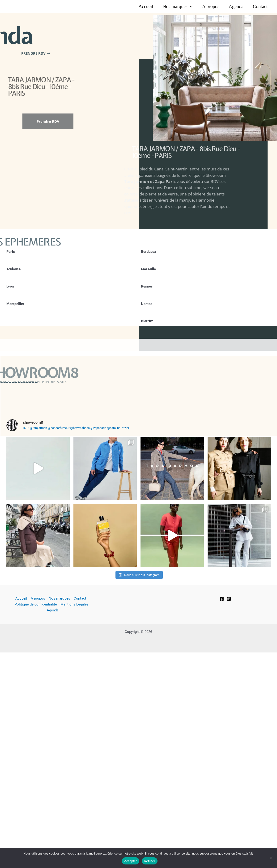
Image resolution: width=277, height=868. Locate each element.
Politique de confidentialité (36, 651)
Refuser (150, 861)
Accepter (130, 861)
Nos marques (178, 6)
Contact (260, 6)
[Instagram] (229, 645)
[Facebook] (222, 645)
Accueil (146, 6)
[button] (190, 6)
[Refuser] (271, 858)
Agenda (236, 6)
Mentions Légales (75, 651)
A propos (211, 6)
